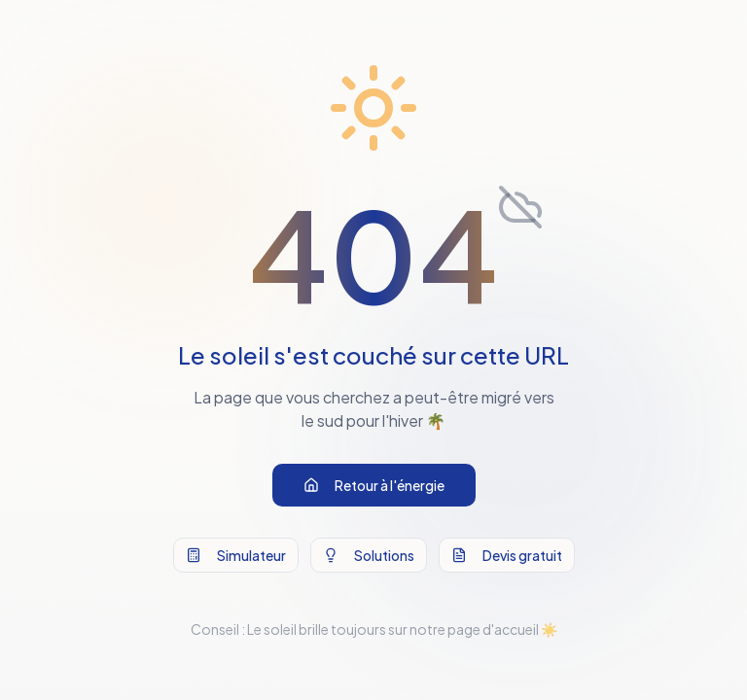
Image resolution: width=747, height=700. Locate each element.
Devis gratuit (507, 555)
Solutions (369, 555)
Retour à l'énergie (374, 485)
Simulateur (236, 555)
